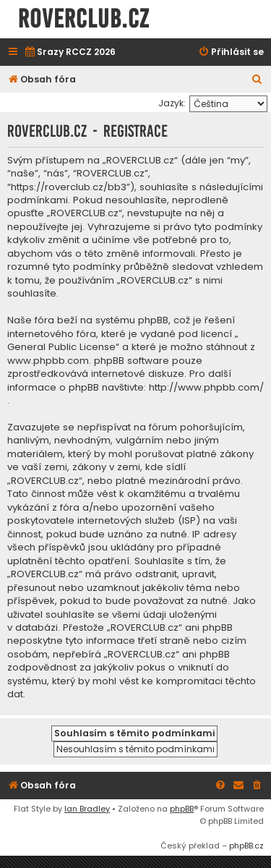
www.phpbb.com (48, 361)
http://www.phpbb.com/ (206, 388)
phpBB (182, 809)
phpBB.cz (246, 846)
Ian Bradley (87, 809)
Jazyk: (172, 103)
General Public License (61, 347)
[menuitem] (70, 52)
